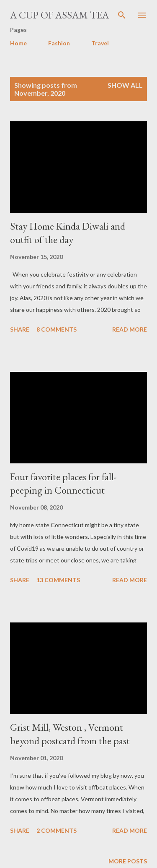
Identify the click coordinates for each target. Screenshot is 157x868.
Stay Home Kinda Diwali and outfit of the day (68, 233)
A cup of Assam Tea (59, 15)
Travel (100, 43)
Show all (125, 85)
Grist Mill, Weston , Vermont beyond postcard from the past (70, 734)
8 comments (57, 329)
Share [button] (20, 329)
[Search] (122, 15)
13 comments (58, 580)
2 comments (57, 830)
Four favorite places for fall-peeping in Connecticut (63, 483)
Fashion (59, 43)
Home (18, 43)
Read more (130, 329)
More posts (128, 861)
